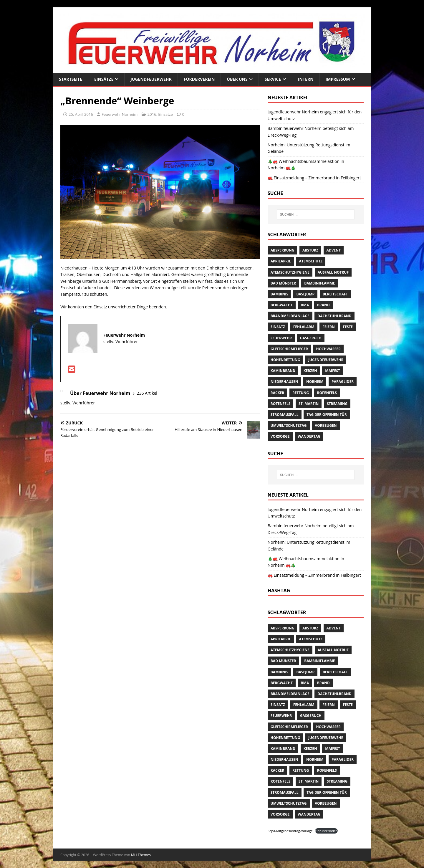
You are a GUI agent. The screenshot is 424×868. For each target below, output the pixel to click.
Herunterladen (326, 831)
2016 (152, 114)
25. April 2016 (81, 114)
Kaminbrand (283, 371)
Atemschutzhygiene (290, 272)
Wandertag (309, 436)
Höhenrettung (285, 360)
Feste (348, 327)
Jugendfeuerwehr (151, 79)
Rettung (301, 393)
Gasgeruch (311, 338)
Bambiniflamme (319, 283)
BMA (305, 305)
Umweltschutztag (289, 425)
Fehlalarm (304, 327)
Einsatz (278, 327)
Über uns (237, 79)
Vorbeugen (326, 425)
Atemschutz (311, 261)
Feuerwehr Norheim (120, 114)
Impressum (338, 79)
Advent (334, 250)
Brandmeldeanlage (290, 316)
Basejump (305, 294)
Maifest (332, 371)
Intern (306, 79)
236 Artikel (147, 393)
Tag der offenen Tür (327, 415)
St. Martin (309, 404)
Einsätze (104, 79)
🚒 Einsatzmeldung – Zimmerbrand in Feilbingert (314, 178)
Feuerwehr (281, 338)
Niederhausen (284, 382)
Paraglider (343, 382)
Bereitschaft (335, 294)
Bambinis (279, 294)
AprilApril (281, 261)
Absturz (310, 250)
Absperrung (283, 250)
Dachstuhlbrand (334, 316)
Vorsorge (280, 436)
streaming (337, 404)
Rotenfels (281, 404)
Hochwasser (328, 349)
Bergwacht (282, 305)
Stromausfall (285, 415)
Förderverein (199, 79)
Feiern (329, 327)
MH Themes (141, 855)
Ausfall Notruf (333, 272)
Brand (323, 305)
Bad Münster (283, 283)
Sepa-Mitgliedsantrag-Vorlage (290, 831)
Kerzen (310, 371)
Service (273, 79)
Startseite (71, 79)
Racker (277, 393)
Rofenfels (327, 393)
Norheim (315, 382)
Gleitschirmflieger (289, 349)
